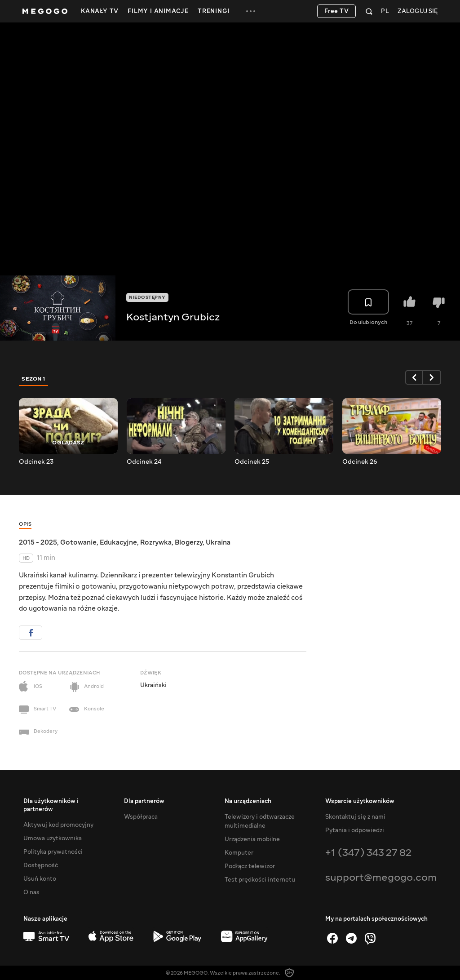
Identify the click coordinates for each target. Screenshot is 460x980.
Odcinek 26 (360, 462)
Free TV (337, 11)
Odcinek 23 (36, 462)
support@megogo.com (381, 877)
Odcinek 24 (144, 462)
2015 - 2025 (38, 542)
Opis (25, 524)
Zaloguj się (418, 11)
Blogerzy (189, 542)
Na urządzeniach (248, 801)
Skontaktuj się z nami (355, 817)
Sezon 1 (34, 379)
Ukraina (218, 542)
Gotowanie (78, 542)
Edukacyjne (118, 542)
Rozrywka (156, 542)
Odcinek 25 (252, 462)
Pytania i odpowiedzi (355, 830)
